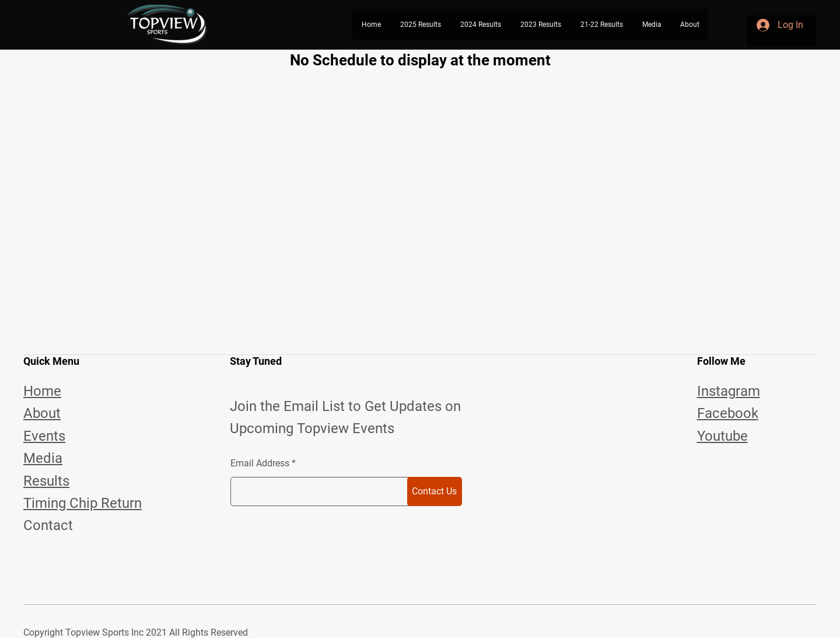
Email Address (260, 463)
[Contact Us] (435, 491)
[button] (420, 25)
